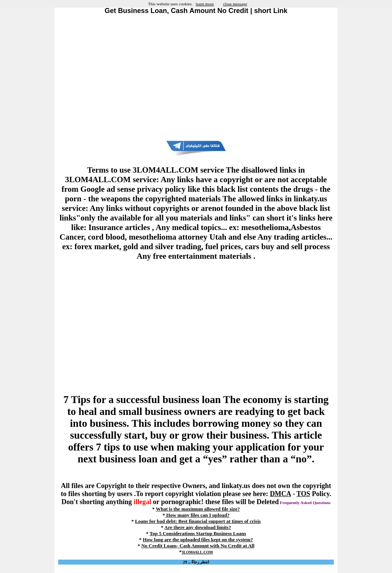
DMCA (280, 494)
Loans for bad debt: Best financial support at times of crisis (198, 521)
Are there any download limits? (198, 527)
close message (235, 4)
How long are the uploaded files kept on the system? (198, 540)
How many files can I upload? (197, 515)
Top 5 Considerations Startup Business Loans (198, 533)
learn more (205, 4)
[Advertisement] (196, 78)
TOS (304, 494)
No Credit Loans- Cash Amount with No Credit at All (198, 546)
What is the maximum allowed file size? (198, 509)
